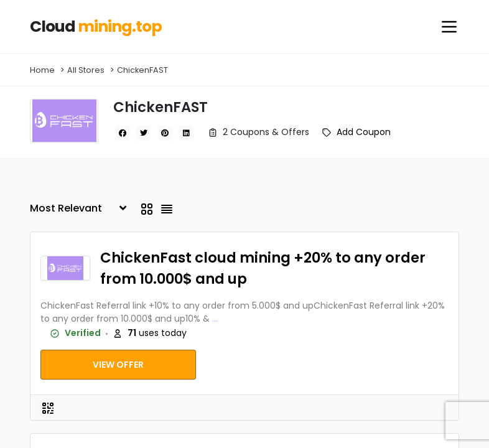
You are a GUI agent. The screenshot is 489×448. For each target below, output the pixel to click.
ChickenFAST (142, 70)
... (215, 319)
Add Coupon (364, 132)
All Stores (86, 70)
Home (42, 70)
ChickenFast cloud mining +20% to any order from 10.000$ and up (263, 268)
